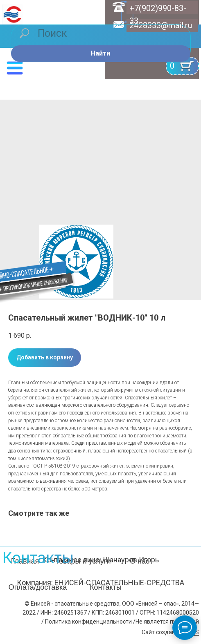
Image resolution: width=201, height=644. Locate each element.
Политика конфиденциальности (88, 622)
